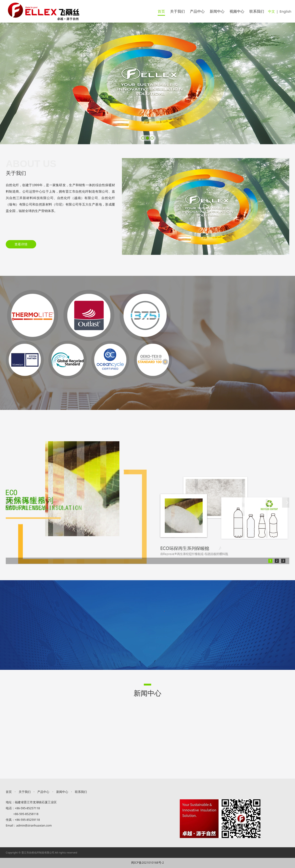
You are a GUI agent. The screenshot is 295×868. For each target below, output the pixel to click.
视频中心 (237, 11)
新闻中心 (217, 11)
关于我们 (177, 11)
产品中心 (197, 11)
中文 (271, 11)
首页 (161, 11)
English (285, 11)
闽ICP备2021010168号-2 (147, 863)
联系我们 (257, 11)
